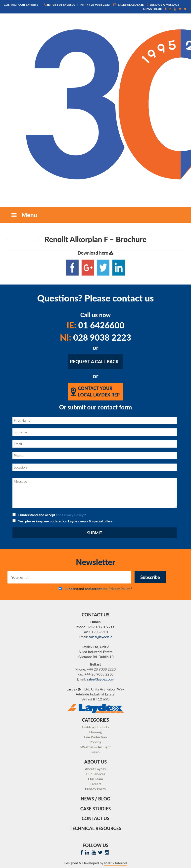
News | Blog (153, 9)
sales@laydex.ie (129, 5)
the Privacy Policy (70, 515)
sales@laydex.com (100, 679)
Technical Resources (95, 828)
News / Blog (96, 799)
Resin (96, 752)
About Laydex (96, 769)
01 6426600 (95, 325)
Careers (95, 784)
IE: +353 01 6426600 (60, 5)
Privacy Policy (95, 789)
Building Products (95, 727)
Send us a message (163, 5)
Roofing (95, 742)
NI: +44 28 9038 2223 (95, 5)
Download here (95, 253)
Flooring (96, 732)
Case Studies (96, 809)
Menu (24, 215)
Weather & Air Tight (95, 747)
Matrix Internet (116, 863)
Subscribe (150, 577)
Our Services (95, 774)
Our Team (95, 779)
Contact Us (95, 818)
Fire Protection (95, 737)
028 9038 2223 (96, 337)
